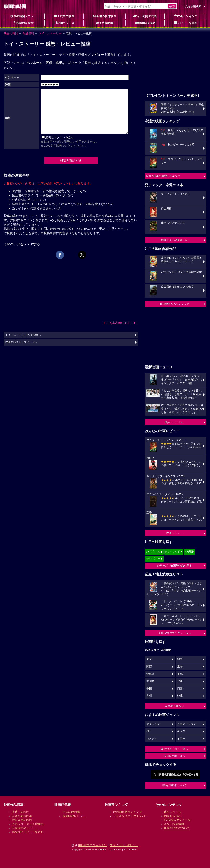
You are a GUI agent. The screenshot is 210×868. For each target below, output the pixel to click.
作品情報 (28, 33)
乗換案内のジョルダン (92, 845)
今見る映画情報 (174, 824)
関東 (180, 659)
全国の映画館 (71, 812)
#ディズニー (153, 559)
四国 (180, 689)
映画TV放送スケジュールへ (174, 633)
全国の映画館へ (174, 706)
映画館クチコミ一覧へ (174, 749)
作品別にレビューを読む (28, 832)
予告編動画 (105, 23)
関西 (149, 667)
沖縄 (180, 696)
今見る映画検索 (192, 6)
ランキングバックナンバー (130, 816)
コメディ (152, 739)
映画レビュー (174, 533)
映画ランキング (186, 16)
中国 (149, 689)
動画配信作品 (145, 23)
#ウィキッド (173, 552)
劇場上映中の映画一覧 (174, 240)
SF (148, 731)
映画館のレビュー (74, 816)
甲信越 (150, 681)
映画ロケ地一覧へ (174, 756)
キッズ (181, 731)
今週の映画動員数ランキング (163, 176)
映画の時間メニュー (23, 16)
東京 (149, 659)
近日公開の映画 (145, 16)
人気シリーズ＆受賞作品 (28, 824)
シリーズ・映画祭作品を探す (174, 566)
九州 (149, 696)
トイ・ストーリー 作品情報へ (23, 335)
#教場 (188, 552)
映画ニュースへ (174, 422)
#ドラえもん (153, 552)
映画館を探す (23, 23)
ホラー (181, 739)
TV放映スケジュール (177, 820)
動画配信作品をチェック (174, 304)
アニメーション (187, 724)
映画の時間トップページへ (21, 342)
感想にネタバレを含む (59, 137)
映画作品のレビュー (25, 828)
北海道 (150, 674)
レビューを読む (186, 23)
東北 (180, 674)
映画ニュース (64, 23)
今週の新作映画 (105, 16)
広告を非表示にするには (120, 323)
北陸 (180, 681)
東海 (180, 667)
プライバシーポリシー (124, 845)
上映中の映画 (64, 16)
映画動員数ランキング (128, 812)
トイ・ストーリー (50, 33)
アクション (153, 724)
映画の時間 (11, 33)
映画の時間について (174, 785)
